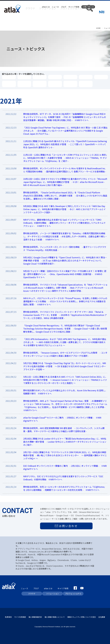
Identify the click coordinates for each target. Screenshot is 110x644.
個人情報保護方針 (35, 616)
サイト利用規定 (20, 616)
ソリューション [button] (60, 12)
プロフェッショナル (73, 593)
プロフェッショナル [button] (78, 12)
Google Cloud (37, 84)
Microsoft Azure (23, 84)
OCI (55, 84)
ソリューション (52, 593)
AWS (9, 84)
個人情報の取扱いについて (55, 616)
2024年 (40, 77)
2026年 (9, 77)
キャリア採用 (74, 7)
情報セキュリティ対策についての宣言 (82, 616)
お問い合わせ (88, 7)
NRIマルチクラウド (70, 84)
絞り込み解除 (86, 84)
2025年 (24, 77)
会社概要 (102, 616)
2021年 (86, 77)
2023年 (55, 77)
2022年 (70, 77)
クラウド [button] (48, 12)
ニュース (55, 7)
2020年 (101, 77)
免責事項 (8, 616)
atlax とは (48, 588)
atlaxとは (46, 7)
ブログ (64, 7)
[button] (91, 12)
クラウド (32, 593)
